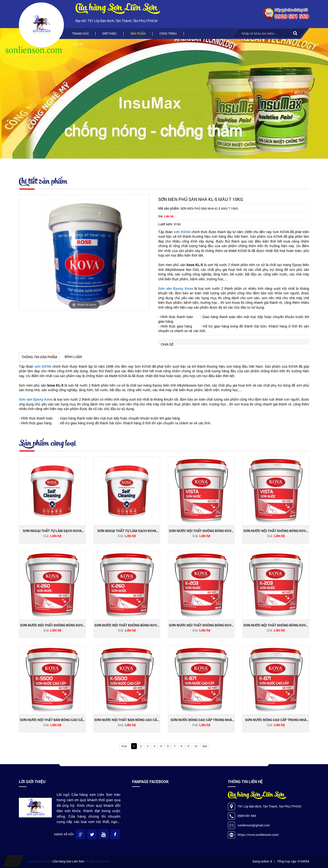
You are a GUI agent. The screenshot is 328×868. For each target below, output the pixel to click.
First (124, 746)
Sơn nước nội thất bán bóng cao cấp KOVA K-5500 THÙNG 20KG (127, 720)
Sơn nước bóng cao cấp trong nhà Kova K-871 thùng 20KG (276, 720)
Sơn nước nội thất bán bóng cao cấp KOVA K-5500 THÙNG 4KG (52, 720)
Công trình (168, 33)
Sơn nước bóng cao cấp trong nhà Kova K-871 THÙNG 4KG (201, 720)
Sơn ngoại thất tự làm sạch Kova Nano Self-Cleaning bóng (127, 531)
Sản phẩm (138, 33)
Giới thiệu (109, 33)
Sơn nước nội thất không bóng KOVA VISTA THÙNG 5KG (201, 531)
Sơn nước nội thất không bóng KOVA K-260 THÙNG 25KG (127, 625)
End (205, 746)
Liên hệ (77, 44)
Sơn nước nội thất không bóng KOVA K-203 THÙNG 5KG (201, 625)
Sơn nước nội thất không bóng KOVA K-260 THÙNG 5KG (52, 625)
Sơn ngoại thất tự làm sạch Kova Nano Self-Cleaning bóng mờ (52, 531)
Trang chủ (80, 33)
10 (196, 746)
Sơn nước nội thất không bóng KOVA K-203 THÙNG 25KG (276, 625)
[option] (84, 253)
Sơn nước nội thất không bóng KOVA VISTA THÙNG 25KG (276, 531)
